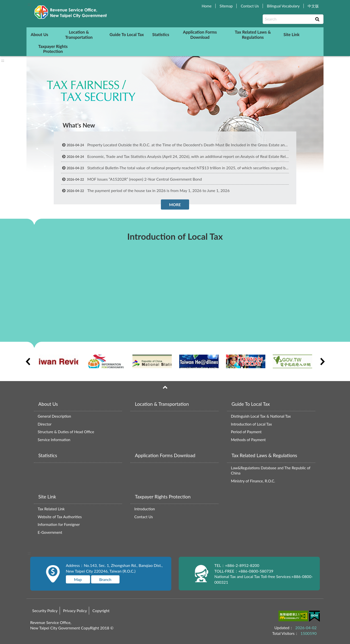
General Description (54, 416)
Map (78, 579)
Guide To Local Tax (127, 34)
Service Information (54, 440)
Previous (28, 362)
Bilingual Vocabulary (283, 6)
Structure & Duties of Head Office (66, 432)
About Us (39, 34)
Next (322, 362)
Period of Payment (246, 432)
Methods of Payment (248, 440)
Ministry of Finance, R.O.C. (253, 481)
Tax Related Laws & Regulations (253, 34)
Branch (105, 579)
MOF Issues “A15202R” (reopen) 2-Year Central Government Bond (131, 179)
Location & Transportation (79, 34)
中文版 (313, 6)
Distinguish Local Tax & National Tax (261, 416)
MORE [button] (175, 204)
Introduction (145, 509)
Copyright (101, 611)
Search (317, 19)
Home (207, 6)
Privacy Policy (75, 611)
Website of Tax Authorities (60, 517)
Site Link (291, 34)
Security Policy (45, 611)
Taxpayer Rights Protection (53, 49)
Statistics (161, 34)
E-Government (50, 532)
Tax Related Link (51, 509)
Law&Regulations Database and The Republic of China (271, 471)
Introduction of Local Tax (251, 424)
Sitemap (226, 6)
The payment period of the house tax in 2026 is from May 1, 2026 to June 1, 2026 (145, 190)
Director (45, 424)
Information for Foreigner (59, 524)
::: (29, 4)
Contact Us (250, 6)
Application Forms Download (200, 34)
